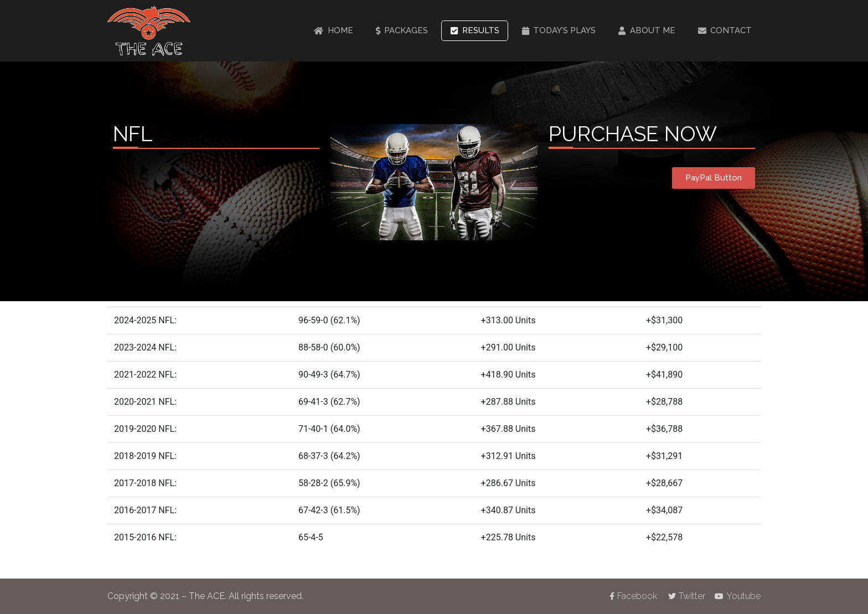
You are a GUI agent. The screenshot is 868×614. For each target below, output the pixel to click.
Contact (725, 30)
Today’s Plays (559, 30)
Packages (402, 30)
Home (334, 30)
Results (475, 30)
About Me (647, 30)
